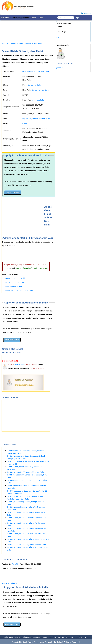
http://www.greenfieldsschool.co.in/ (36, 118)
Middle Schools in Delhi (14, 282)
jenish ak (60, 68)
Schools (5, 44)
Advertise (83, 637)
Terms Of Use (72, 637)
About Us (27, 637)
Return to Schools (9, 583)
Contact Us (37, 637)
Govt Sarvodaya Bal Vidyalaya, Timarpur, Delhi (26, 472)
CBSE (25, 123)
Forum (34, 18)
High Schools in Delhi (14, 286)
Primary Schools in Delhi (15, 278)
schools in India (38, 100)
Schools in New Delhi (33, 44)
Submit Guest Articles (13, 637)
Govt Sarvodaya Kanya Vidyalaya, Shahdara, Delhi (27, 544)
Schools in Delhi (16, 44)
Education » (6, 18)
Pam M (15, 564)
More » (41, 18)
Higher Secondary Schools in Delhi (19, 290)
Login (80, 13)
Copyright (47, 637)
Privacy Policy (59, 637)
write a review (20, 365)
